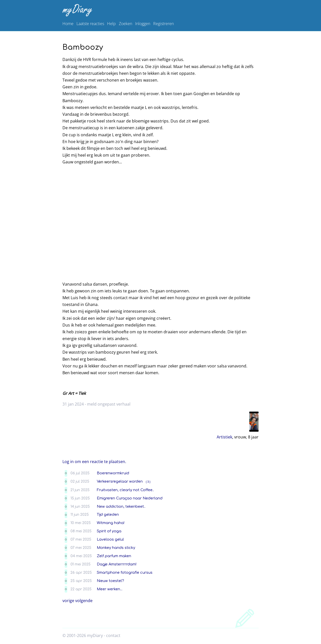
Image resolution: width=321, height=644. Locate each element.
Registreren (164, 24)
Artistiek (224, 437)
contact (113, 635)
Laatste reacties (90, 24)
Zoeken (126, 24)
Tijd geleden (108, 514)
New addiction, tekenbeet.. (121, 506)
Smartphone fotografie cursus (125, 572)
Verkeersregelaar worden (120, 481)
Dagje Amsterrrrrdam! (117, 564)
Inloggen (143, 24)
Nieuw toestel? (110, 581)
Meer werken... (110, 589)
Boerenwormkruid (113, 473)
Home (68, 24)
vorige (68, 601)
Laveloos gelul (110, 539)
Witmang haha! (111, 523)
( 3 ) (148, 482)
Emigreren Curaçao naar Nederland (130, 498)
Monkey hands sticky (116, 548)
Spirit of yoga (109, 531)
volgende (84, 601)
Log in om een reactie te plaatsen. (94, 462)
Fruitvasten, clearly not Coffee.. (125, 490)
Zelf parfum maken (114, 556)
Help (111, 24)
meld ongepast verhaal (109, 404)
